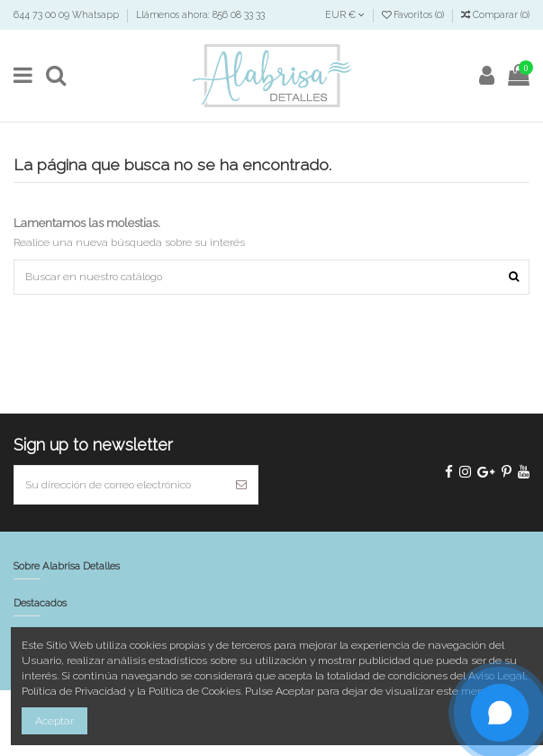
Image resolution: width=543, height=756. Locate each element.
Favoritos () (414, 14)
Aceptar (54, 721)
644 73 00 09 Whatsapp (68, 14)
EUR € (345, 14)
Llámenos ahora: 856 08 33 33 (200, 14)
